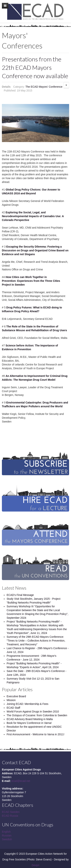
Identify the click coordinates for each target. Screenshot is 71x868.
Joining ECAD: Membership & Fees (27, 704)
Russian (7, 835)
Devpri (35, 865)
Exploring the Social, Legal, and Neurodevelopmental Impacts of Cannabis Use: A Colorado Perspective (33, 216)
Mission (11, 700)
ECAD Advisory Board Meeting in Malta (30, 719)
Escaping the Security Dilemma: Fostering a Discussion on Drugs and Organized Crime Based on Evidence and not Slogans (35, 250)
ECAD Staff (13, 708)
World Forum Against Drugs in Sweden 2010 (33, 712)
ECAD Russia (10, 816)
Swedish (7, 839)
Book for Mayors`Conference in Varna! (29, 723)
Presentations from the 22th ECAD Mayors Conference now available (35, 68)
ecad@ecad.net (21, 781)
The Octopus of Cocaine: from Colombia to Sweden (37, 715)
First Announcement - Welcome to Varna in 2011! (35, 734)
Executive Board (16, 696)
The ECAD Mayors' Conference (44, 87)
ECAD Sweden (11, 812)
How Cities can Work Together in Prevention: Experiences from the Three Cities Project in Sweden (31, 281)
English (6, 832)
